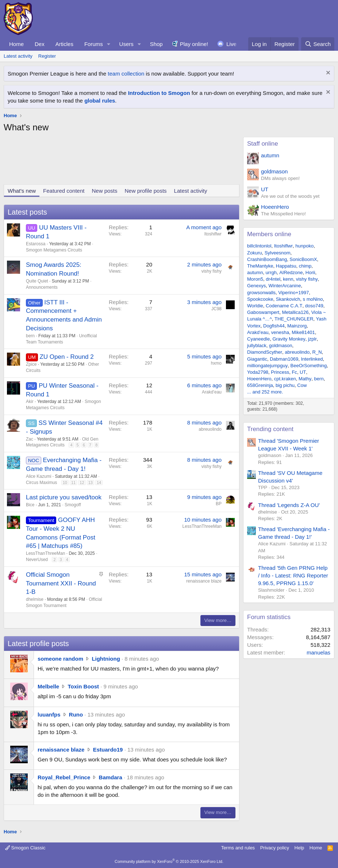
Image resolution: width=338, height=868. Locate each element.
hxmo (216, 363)
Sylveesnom (278, 253)
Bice (30, 505)
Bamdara (111, 777)
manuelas (318, 652)
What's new (22, 191)
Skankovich (288, 299)
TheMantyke (260, 266)
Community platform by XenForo (169, 861)
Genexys (256, 286)
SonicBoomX (303, 259)
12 (82, 483)
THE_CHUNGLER (294, 319)
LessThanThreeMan (45, 553)
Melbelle (48, 686)
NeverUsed (37, 560)
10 (65, 483)
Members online (269, 234)
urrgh (271, 272)
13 (91, 483)
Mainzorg (297, 326)
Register (47, 56)
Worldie (255, 306)
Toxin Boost (84, 686)
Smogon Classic (25, 848)
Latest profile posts (38, 644)
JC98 (216, 309)
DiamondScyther (265, 352)
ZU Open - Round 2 (66, 357)
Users (126, 44)
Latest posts (27, 212)
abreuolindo (210, 429)
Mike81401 (303, 332)
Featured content (64, 191)
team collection (126, 74)
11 (73, 483)
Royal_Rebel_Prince (64, 777)
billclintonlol (259, 246)
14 (99, 483)
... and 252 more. (265, 392)
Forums (94, 44)
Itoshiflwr (213, 234)
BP (219, 504)
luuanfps (49, 715)
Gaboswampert (263, 312)
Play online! (194, 44)
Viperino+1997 (293, 293)
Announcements (42, 287)
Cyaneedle (258, 339)
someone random (60, 659)
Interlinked (312, 359)
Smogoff (73, 505)
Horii (310, 272)
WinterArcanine (285, 286)
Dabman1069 (284, 359)
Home (16, 44)
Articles (64, 44)
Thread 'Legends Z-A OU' (289, 505)
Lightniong (106, 659)
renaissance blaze (204, 581)
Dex (40, 44)
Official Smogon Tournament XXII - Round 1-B (61, 583)
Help (299, 848)
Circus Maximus (41, 483)
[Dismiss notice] (327, 74)
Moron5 (255, 279)
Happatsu (286, 266)
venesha (280, 332)
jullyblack (257, 345)
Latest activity (18, 56)
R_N (317, 352)
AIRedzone (291, 272)
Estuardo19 (108, 750)
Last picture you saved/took (64, 497)
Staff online (263, 144)
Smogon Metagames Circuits (54, 250)
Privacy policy (275, 848)
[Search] (318, 44)
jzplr (312, 339)
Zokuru (254, 253)
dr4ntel (273, 279)
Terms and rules (238, 848)
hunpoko (304, 246)
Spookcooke (260, 299)
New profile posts (146, 191)
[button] (109, 44)
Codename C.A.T (284, 306)
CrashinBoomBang (267, 259)
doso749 (314, 306)
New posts (104, 191)
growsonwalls (261, 293)
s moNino (313, 299)
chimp (305, 266)
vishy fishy (212, 271)
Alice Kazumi (39, 476)
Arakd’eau (212, 392)
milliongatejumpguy (267, 366)
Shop (156, 44)
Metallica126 (295, 312)
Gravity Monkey (289, 339)
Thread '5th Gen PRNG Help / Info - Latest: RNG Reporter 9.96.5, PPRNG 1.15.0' (293, 575)
